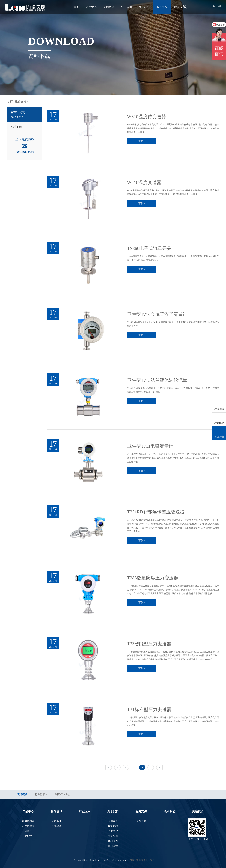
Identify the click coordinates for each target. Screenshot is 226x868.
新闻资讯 (109, 7)
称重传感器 (41, 794)
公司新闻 (56, 821)
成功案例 (113, 841)
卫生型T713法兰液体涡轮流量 (157, 380)
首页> (11, 101)
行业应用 (127, 7)
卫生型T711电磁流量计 (150, 446)
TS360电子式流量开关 (149, 248)
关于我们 (144, 7)
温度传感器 (28, 826)
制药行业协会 (63, 794)
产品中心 (91, 7)
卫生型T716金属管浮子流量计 (157, 314)
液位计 (28, 836)
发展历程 (113, 826)
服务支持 (162, 7)
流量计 (28, 831)
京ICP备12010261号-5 (142, 860)
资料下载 (16, 127)
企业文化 (113, 831)
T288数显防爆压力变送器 (153, 578)
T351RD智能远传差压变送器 (156, 512)
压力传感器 (28, 821)
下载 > (142, 141)
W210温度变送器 (144, 183)
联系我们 (180, 7)
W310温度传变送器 (147, 117)
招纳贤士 (113, 846)
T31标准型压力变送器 (149, 710)
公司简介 (113, 821)
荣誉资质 (113, 836)
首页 (76, 7)
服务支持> (21, 101)
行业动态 (56, 826)
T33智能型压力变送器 (149, 644)
